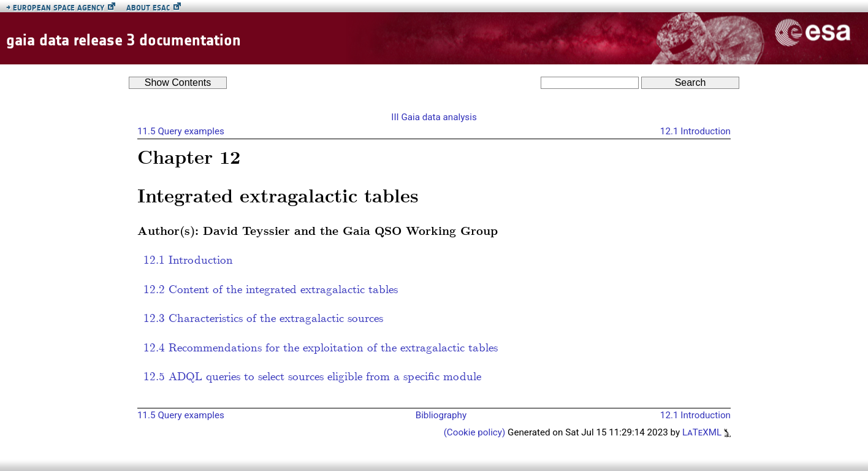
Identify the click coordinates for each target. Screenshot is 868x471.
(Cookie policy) (476, 432)
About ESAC (148, 8)
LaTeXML (706, 432)
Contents (178, 82)
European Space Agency (55, 8)
